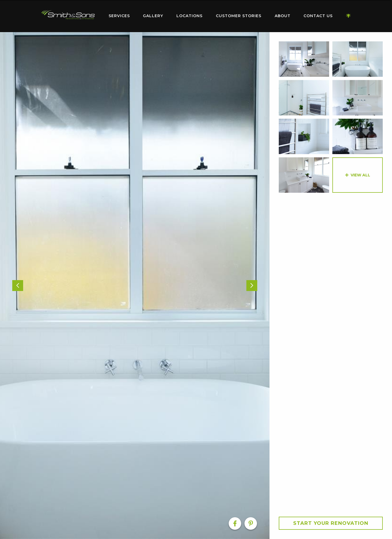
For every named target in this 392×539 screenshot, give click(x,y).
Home (68, 15)
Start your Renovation (331, 523)
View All (360, 175)
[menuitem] (68, 16)
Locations (189, 16)
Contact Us (318, 16)
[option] (135, 286)
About (283, 16)
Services (119, 16)
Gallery (153, 16)
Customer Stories (239, 16)
